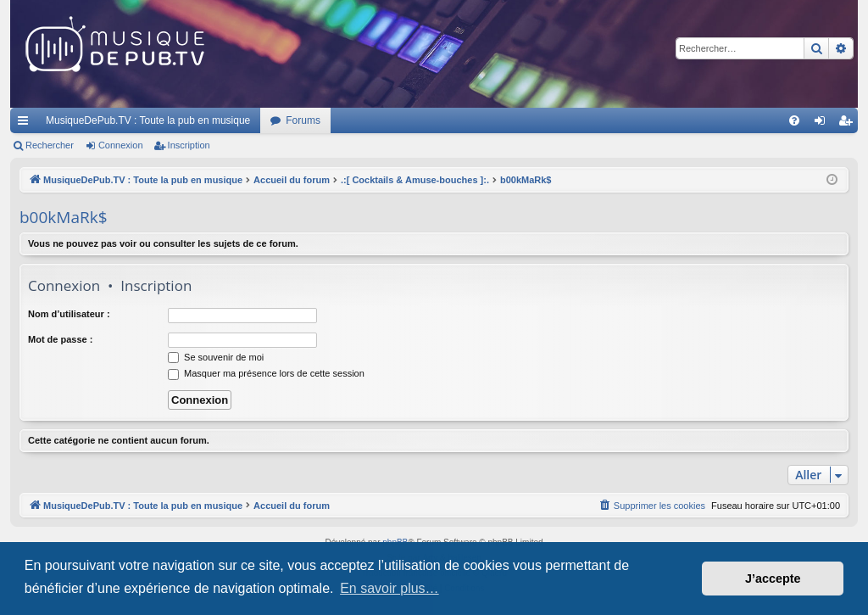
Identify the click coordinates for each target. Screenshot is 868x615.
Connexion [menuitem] (823, 124)
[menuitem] (794, 120)
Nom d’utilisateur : (69, 314)
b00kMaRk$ (64, 217)
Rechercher (50, 145)
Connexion (121, 145)
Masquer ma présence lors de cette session (266, 373)
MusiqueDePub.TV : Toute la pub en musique (148, 120)
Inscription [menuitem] (849, 124)
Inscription (189, 145)
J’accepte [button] (773, 579)
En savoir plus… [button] (389, 588)
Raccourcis (26, 124)
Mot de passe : (60, 339)
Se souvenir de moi (216, 357)
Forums (303, 120)
